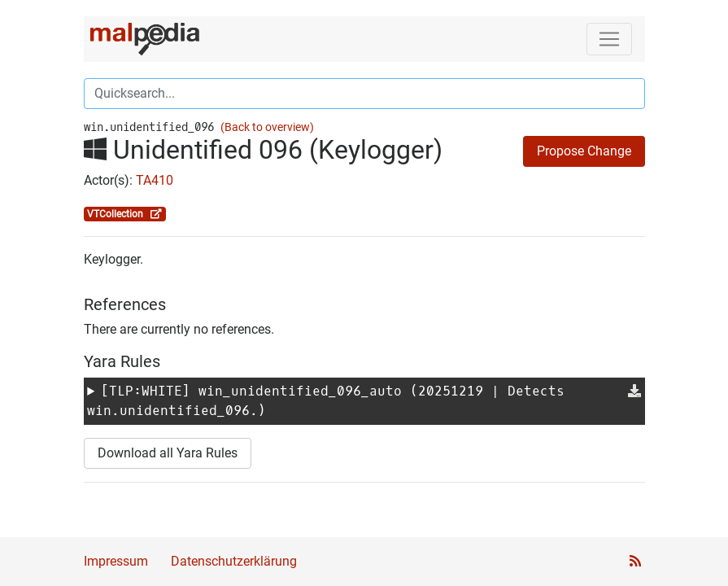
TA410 (155, 180)
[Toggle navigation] (609, 39)
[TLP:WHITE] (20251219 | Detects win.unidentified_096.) (326, 401)
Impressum (116, 561)
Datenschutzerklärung (234, 561)
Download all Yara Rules (168, 453)
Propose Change (584, 151)
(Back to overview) (267, 127)
